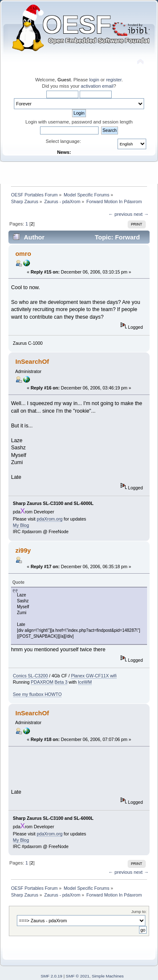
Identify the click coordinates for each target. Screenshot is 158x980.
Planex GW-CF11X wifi (94, 676)
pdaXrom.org (50, 519)
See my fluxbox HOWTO (37, 694)
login (94, 80)
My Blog (21, 525)
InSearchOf (32, 361)
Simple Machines (108, 976)
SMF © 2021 (78, 976)
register (114, 80)
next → (141, 214)
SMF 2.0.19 (51, 976)
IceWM (85, 682)
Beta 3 (61, 682)
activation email (97, 86)
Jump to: (139, 912)
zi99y (23, 550)
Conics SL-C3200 (31, 676)
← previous (120, 214)
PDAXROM (42, 682)
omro (23, 254)
